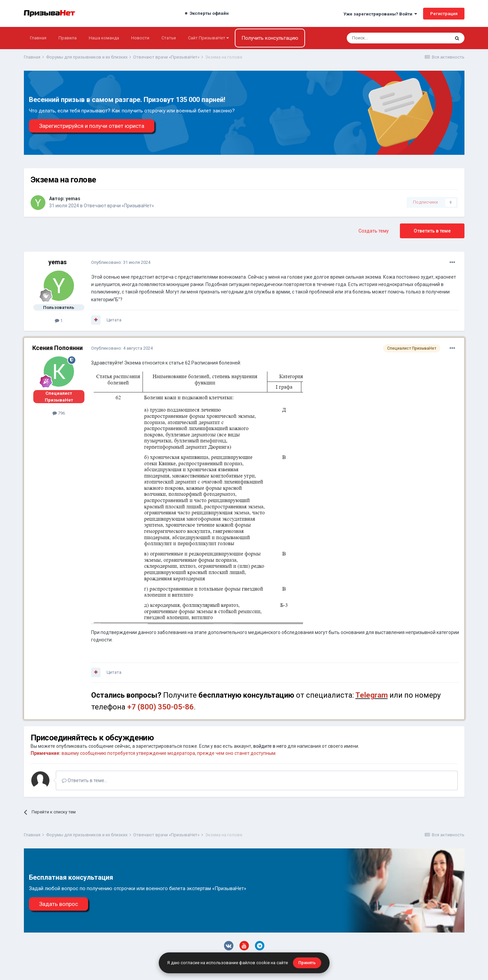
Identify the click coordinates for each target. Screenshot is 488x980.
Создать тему (374, 231)
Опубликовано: (121, 262)
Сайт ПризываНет (208, 38)
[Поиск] (380, 38)
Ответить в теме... (85, 780)
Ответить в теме (432, 231)
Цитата (114, 320)
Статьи (169, 38)
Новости (140, 38)
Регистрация (444, 14)
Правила (68, 38)
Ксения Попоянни (58, 348)
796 (59, 413)
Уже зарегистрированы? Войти (380, 14)
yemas (73, 199)
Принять (307, 963)
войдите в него (270, 746)
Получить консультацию (270, 38)
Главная (38, 38)
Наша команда (104, 38)
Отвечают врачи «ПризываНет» (119, 206)
